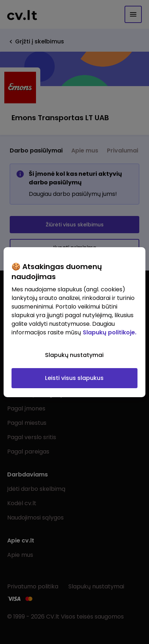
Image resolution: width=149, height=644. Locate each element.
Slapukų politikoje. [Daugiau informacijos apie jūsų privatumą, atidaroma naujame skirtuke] (110, 332)
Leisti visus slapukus (74, 378)
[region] (74, 322)
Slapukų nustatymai (74, 355)
